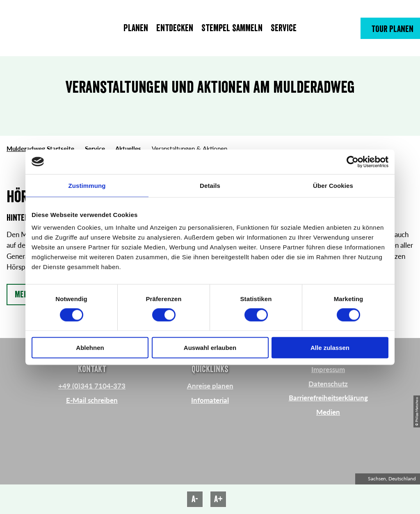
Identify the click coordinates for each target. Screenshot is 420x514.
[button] (390, 28)
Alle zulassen (330, 348)
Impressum (328, 369)
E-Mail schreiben (92, 400)
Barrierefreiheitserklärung (328, 398)
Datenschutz (328, 384)
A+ (218, 499)
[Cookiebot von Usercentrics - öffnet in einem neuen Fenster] (353, 162)
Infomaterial (210, 400)
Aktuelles (128, 148)
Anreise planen (210, 386)
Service (95, 148)
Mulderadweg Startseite (40, 148)
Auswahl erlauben (210, 348)
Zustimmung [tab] (87, 185)
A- (195, 499)
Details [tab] (210, 185)
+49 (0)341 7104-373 (92, 386)
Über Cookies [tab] (333, 185)
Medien (328, 412)
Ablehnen (90, 348)
